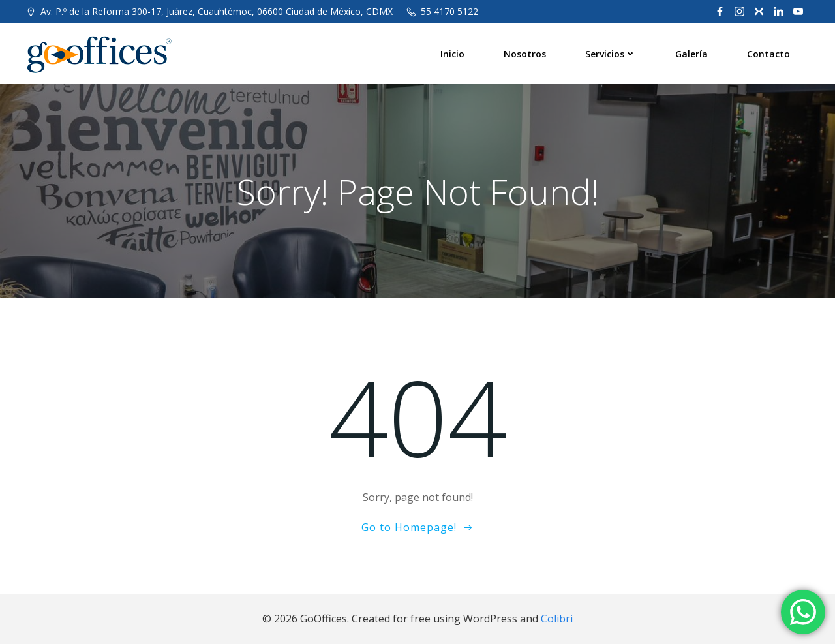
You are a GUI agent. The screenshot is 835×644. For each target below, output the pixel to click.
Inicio (452, 54)
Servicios (611, 54)
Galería (691, 54)
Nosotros (525, 54)
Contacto (768, 54)
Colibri (557, 619)
